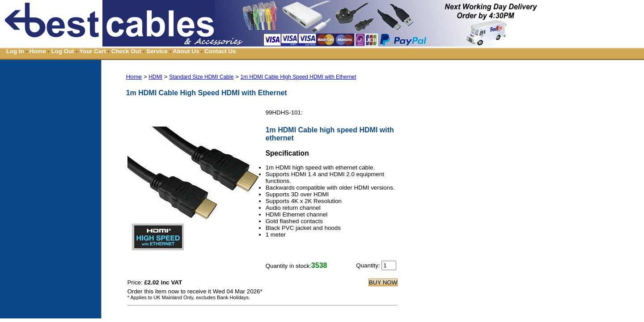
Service (157, 51)
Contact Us (220, 51)
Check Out (126, 51)
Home (38, 51)
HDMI (155, 77)
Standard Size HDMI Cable (201, 77)
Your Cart (93, 51)
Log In (15, 51)
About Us (186, 51)
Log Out (62, 51)
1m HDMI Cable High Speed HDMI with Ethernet (299, 77)
